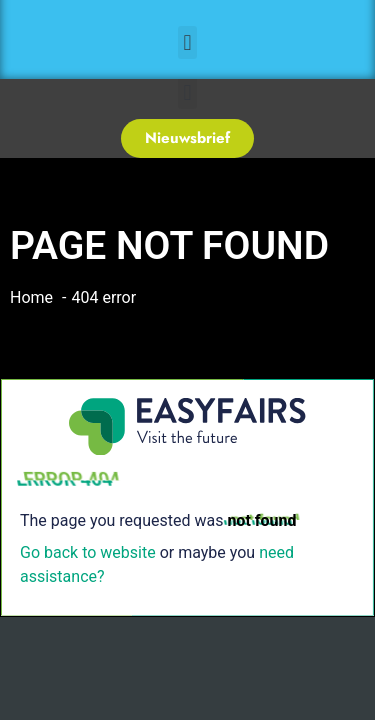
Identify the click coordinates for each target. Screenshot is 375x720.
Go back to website (88, 552)
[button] (187, 42)
